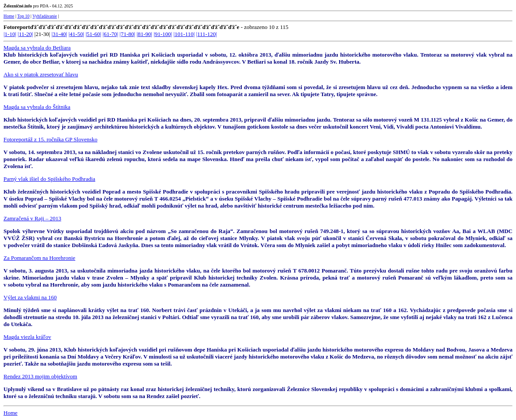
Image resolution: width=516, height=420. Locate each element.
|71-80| (128, 34)
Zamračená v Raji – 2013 (32, 218)
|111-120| (207, 34)
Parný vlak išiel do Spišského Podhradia (49, 179)
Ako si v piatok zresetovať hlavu (41, 74)
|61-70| (111, 34)
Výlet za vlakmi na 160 (30, 297)
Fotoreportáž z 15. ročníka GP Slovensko (50, 139)
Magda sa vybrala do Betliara (37, 48)
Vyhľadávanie (45, 16)
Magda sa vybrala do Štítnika (37, 107)
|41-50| (76, 34)
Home (9, 16)
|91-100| (163, 34)
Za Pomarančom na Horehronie (39, 258)
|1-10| (10, 34)
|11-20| (25, 34)
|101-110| (184, 34)
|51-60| (93, 34)
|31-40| (59, 34)
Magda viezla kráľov (27, 337)
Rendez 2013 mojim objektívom (40, 376)
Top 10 (23, 16)
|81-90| (144, 34)
